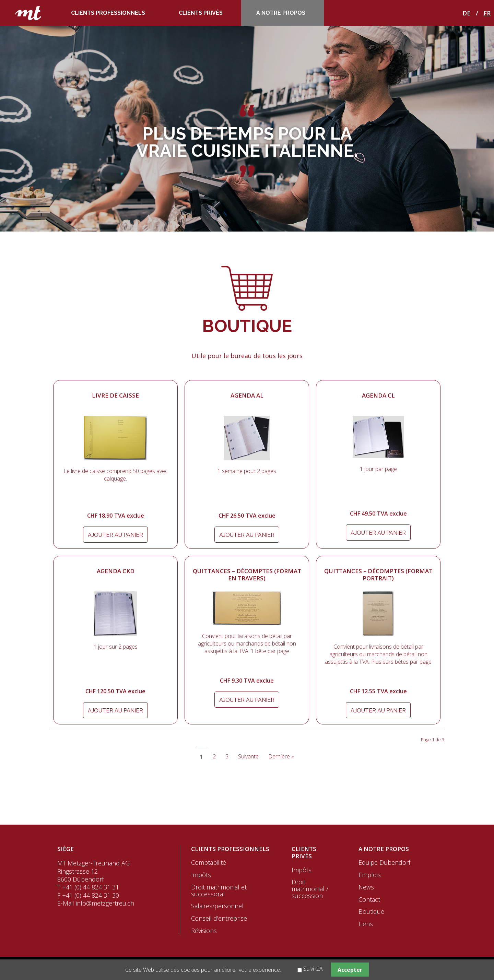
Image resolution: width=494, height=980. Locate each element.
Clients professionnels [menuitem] (108, 13)
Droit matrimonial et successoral (219, 890)
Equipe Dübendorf (384, 862)
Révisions (204, 931)
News (366, 887)
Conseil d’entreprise (219, 918)
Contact (369, 899)
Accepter (350, 970)
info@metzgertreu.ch (105, 903)
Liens (366, 924)
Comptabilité (209, 862)
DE (467, 13)
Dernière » (281, 756)
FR (487, 13)
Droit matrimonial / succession (310, 889)
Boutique (371, 911)
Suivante (248, 756)
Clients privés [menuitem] (201, 13)
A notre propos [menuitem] (281, 13)
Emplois (370, 875)
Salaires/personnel (217, 906)
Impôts (201, 875)
